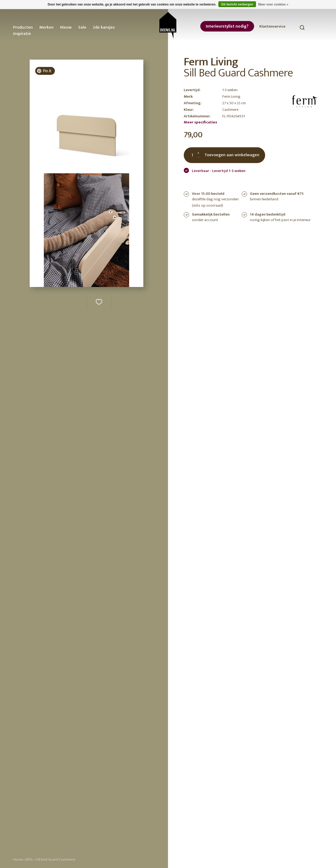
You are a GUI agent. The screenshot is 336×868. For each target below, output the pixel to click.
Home (18, 859)
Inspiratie (22, 34)
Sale (82, 27)
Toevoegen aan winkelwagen (232, 155)
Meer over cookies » (273, 4)
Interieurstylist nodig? (227, 26)
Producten (23, 27)
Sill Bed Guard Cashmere (55, 859)
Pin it (44, 71)
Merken (46, 27)
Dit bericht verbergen (237, 4)
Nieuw (66, 27)
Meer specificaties (200, 122)
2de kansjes (104, 27)
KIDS (29, 859)
